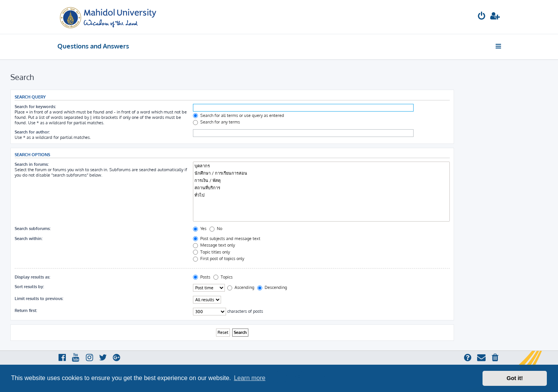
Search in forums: (32, 164)
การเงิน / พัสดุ (321, 181)
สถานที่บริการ (321, 188)
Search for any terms (216, 122)
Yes (200, 229)
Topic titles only (211, 252)
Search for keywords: (35, 107)
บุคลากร (321, 166)
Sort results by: (29, 287)
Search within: (28, 239)
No (216, 229)
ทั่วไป (321, 195)
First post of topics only (219, 259)
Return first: (26, 310)
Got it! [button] (515, 378)
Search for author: (32, 132)
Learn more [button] (250, 378)
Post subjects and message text (227, 239)
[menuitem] (482, 17)
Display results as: (32, 277)
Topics (223, 277)
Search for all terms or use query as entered (239, 115)
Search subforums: (33, 229)
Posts (202, 277)
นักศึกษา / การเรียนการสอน (321, 173)
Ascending (241, 287)
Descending (272, 287)
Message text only (214, 245)
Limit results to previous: (39, 299)
